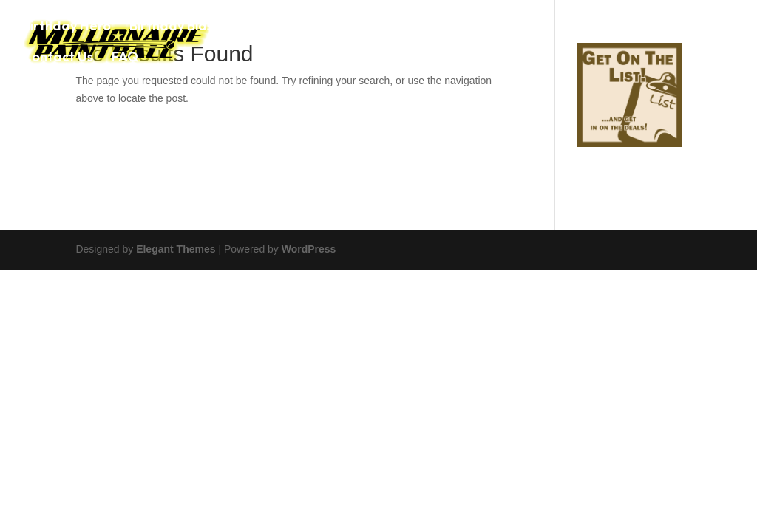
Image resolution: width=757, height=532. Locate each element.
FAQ (125, 58)
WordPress (309, 249)
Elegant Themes (176, 249)
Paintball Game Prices (418, 27)
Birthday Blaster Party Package (230, 27)
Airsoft (528, 27)
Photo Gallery (612, 27)
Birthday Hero (67, 27)
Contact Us (58, 58)
